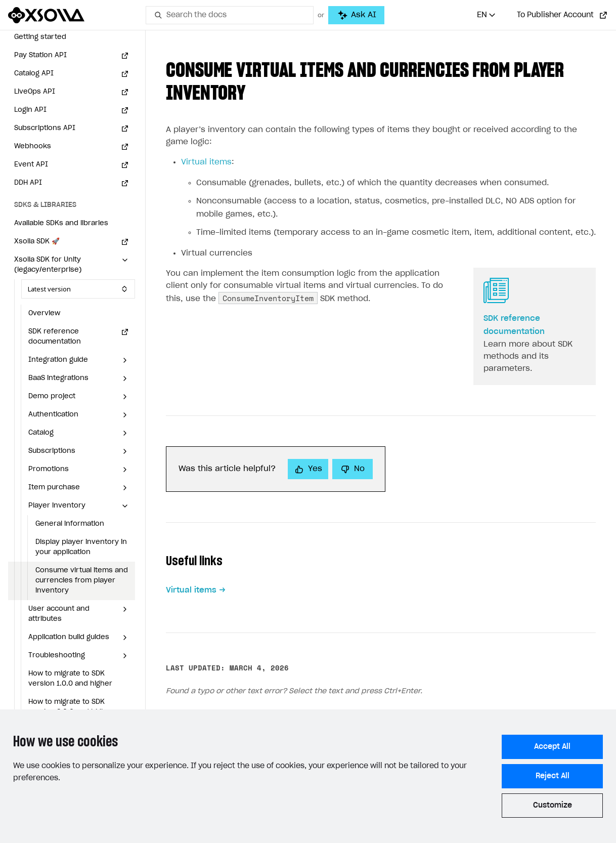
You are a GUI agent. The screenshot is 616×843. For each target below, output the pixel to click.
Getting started (40, 37)
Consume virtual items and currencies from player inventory (82, 581)
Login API (30, 110)
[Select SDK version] (78, 289)
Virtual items (206, 162)
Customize (553, 806)
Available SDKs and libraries (61, 223)
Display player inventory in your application (81, 547)
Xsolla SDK (37, 242)
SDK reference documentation (55, 337)
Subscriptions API (45, 128)
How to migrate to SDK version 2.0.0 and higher (71, 707)
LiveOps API (35, 92)
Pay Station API (40, 55)
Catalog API (34, 74)
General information (70, 524)
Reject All (553, 776)
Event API (31, 165)
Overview (44, 313)
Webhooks (33, 146)
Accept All (552, 747)
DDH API (28, 183)
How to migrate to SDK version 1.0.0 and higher (70, 679)
